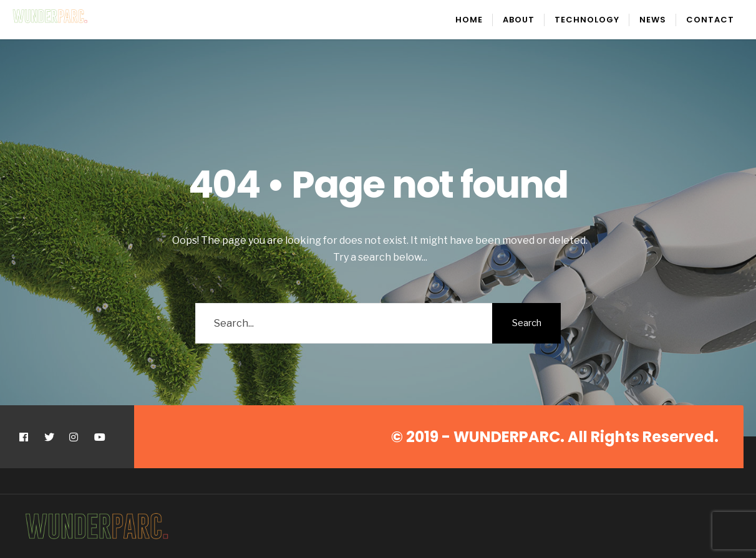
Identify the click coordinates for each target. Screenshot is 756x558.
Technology (587, 20)
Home (469, 20)
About (519, 20)
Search (527, 323)
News (653, 20)
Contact (710, 20)
